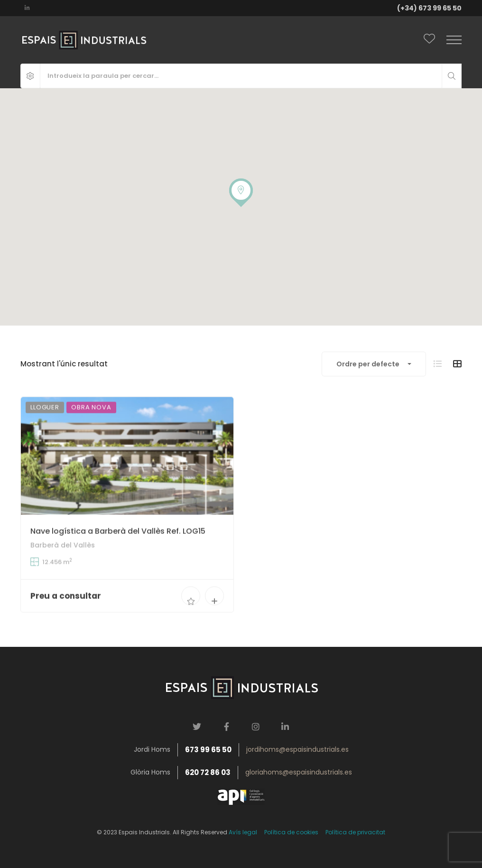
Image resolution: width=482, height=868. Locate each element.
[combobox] (374, 364)
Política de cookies (291, 832)
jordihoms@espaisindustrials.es (297, 749)
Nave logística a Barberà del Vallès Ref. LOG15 (118, 546)
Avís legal (243, 832)
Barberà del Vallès (63, 560)
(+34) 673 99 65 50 (429, 8)
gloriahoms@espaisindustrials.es (299, 772)
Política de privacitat (355, 832)
